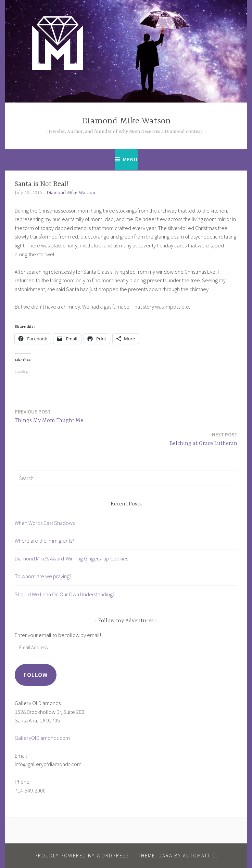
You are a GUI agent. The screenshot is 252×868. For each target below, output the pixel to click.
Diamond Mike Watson (126, 121)
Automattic (199, 856)
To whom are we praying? (43, 576)
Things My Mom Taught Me (49, 416)
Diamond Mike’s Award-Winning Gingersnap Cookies (71, 558)
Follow (36, 675)
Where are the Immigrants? (45, 541)
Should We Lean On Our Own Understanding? (65, 594)
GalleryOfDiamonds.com (42, 738)
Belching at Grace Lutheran (203, 439)
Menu (130, 159)
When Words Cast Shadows (45, 523)
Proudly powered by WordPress (82, 856)
